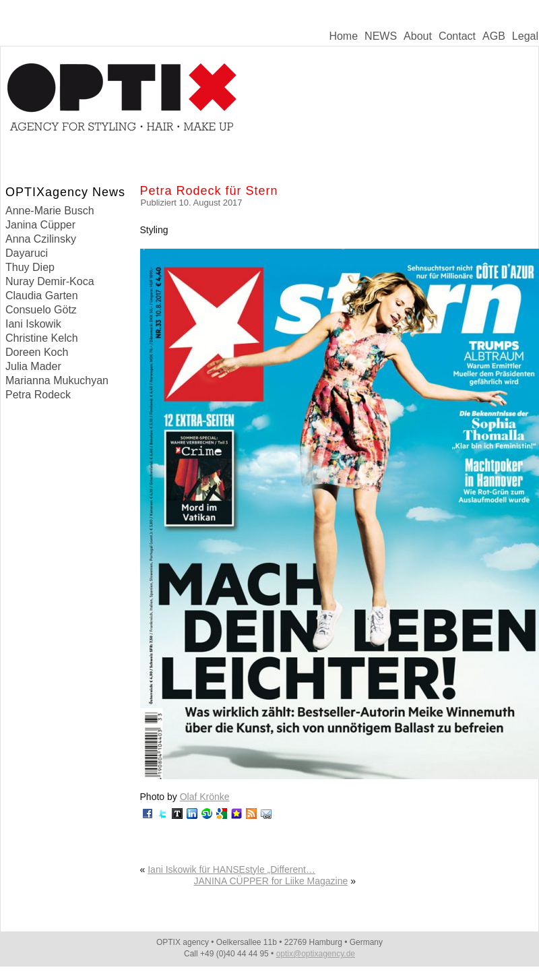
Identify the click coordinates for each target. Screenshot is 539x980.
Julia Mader (33, 366)
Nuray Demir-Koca (50, 281)
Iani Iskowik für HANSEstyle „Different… (231, 869)
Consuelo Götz (41, 310)
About (418, 36)
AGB (494, 36)
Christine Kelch (42, 338)
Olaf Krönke (205, 797)
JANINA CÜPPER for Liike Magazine (271, 881)
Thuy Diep (30, 267)
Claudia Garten (42, 296)
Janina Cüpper (40, 225)
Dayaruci (27, 253)
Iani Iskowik (33, 324)
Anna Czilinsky (41, 239)
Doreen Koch (37, 352)
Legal (525, 36)
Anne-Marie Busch (50, 211)
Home (343, 36)
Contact (457, 36)
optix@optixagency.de (316, 954)
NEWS (381, 36)
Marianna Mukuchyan (57, 380)
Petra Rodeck (38, 395)
